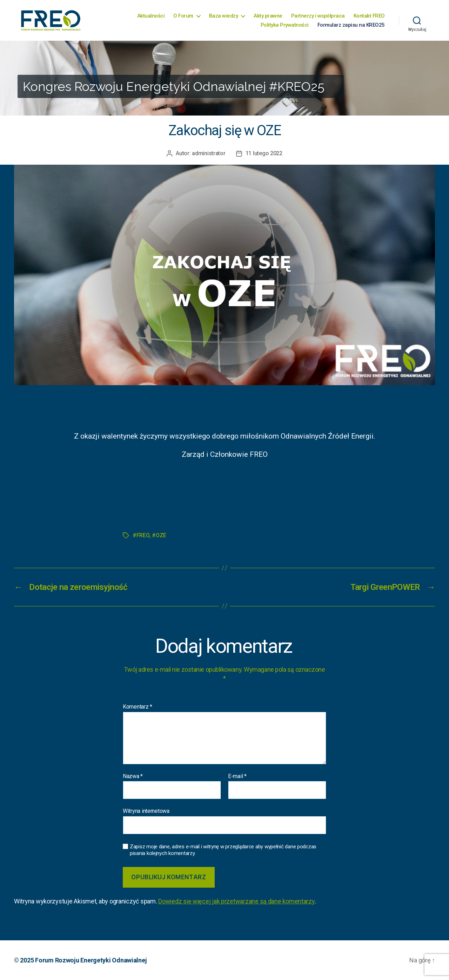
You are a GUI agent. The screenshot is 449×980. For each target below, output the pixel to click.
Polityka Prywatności (285, 25)
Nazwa (133, 776)
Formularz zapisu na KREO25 (351, 25)
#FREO (141, 535)
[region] (224, 78)
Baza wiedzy (224, 16)
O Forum (183, 16)
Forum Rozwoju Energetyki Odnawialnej (91, 960)
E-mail (237, 776)
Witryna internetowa (146, 811)
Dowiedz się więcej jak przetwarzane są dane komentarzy (236, 901)
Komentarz (138, 707)
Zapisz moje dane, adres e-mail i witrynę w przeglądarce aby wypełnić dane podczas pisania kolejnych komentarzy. (223, 850)
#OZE (159, 535)
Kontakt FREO (369, 16)
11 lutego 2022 (264, 153)
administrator (209, 153)
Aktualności (151, 16)
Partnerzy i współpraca (318, 16)
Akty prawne (268, 16)
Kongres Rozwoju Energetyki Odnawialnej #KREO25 (174, 86)
